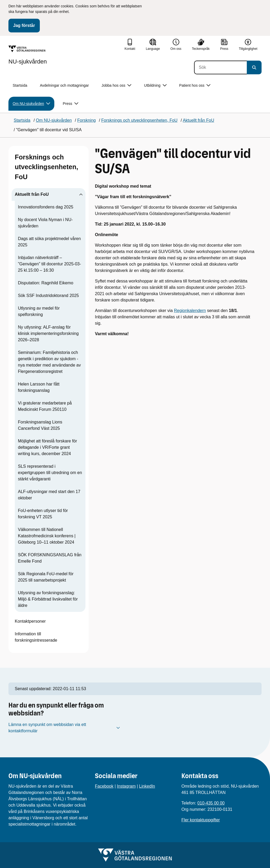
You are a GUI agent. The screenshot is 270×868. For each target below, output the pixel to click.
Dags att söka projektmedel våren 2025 (49, 242)
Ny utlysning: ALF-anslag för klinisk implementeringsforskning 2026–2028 (48, 333)
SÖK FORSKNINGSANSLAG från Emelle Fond (50, 558)
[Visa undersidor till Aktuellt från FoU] (81, 194)
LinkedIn (147, 786)
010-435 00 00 (211, 803)
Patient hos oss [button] (195, 86)
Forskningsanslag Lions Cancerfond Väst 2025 (40, 425)
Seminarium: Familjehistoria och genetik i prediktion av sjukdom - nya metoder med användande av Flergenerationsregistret (49, 362)
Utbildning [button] (155, 86)
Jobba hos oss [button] (116, 86)
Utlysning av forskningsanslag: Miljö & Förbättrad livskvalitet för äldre (48, 599)
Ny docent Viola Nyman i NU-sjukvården (45, 223)
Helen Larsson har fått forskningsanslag (39, 387)
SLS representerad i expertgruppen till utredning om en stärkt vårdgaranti (50, 473)
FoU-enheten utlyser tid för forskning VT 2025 (43, 514)
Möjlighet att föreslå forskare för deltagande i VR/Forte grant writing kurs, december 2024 (47, 447)
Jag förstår (24, 25)
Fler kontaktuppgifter (201, 820)
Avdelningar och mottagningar (64, 85)
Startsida (20, 85)
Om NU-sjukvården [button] (31, 104)
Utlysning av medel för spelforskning (39, 311)
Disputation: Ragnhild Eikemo (46, 283)
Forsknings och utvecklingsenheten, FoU (46, 167)
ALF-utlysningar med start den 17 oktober (49, 495)
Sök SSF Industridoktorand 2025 (48, 296)
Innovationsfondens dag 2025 (46, 207)
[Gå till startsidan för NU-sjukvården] (28, 55)
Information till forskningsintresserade (36, 637)
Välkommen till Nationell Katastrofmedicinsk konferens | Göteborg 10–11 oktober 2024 (47, 536)
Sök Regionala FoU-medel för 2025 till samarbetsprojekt (46, 577)
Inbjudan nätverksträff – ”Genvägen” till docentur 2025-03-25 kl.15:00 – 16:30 (49, 264)
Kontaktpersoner (30, 621)
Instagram (126, 786)
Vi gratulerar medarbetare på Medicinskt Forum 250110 (45, 406)
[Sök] (220, 67)
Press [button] (71, 104)
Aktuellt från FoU (32, 194)
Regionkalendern (190, 311)
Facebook (104, 786)
